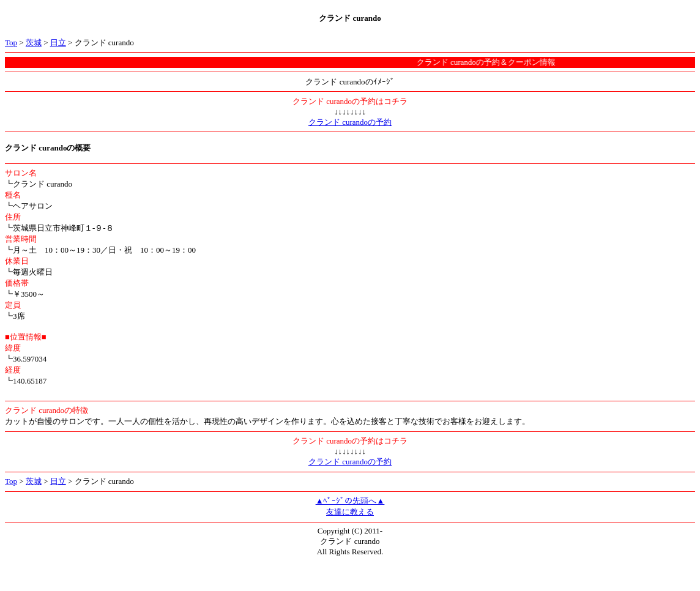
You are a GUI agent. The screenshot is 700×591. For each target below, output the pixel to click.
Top (11, 43)
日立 (58, 43)
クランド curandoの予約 (350, 122)
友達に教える (350, 512)
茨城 (34, 43)
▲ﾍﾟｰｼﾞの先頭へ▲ (350, 501)
